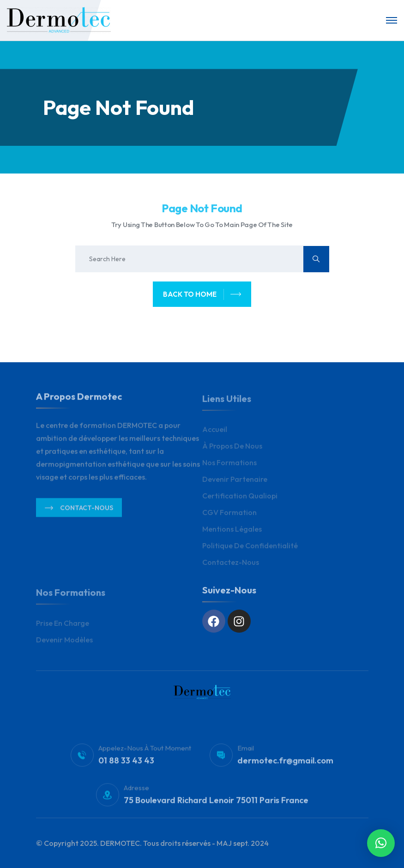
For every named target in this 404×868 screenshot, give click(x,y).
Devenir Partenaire (235, 483)
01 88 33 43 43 (126, 764)
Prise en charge (63, 627)
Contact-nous (79, 511)
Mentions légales (232, 533)
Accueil (215, 433)
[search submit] (316, 259)
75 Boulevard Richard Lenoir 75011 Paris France (216, 804)
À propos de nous (232, 449)
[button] (381, 843)
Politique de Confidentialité (250, 549)
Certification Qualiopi (240, 499)
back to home (202, 294)
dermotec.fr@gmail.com (285, 764)
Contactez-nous (231, 566)
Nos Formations (229, 466)
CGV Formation (229, 516)
